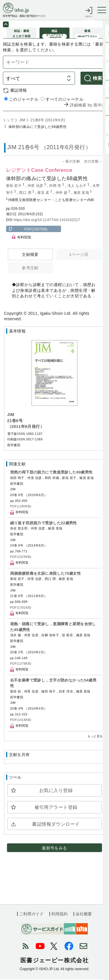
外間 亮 (56, 187)
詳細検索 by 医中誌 (88, 106)
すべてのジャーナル (62, 100)
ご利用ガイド (31, 915)
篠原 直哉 (82, 194)
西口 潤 (26, 194)
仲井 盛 (62, 194)
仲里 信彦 (36, 187)
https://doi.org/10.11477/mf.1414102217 (47, 221)
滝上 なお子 (78, 187)
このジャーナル (21, 100)
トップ (8, 121)
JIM (22, 121)
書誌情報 (19, 91)
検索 (98, 79)
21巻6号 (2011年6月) (48, 121)
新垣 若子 (14, 187)
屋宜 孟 (44, 194)
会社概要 (84, 915)
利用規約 (60, 915)
